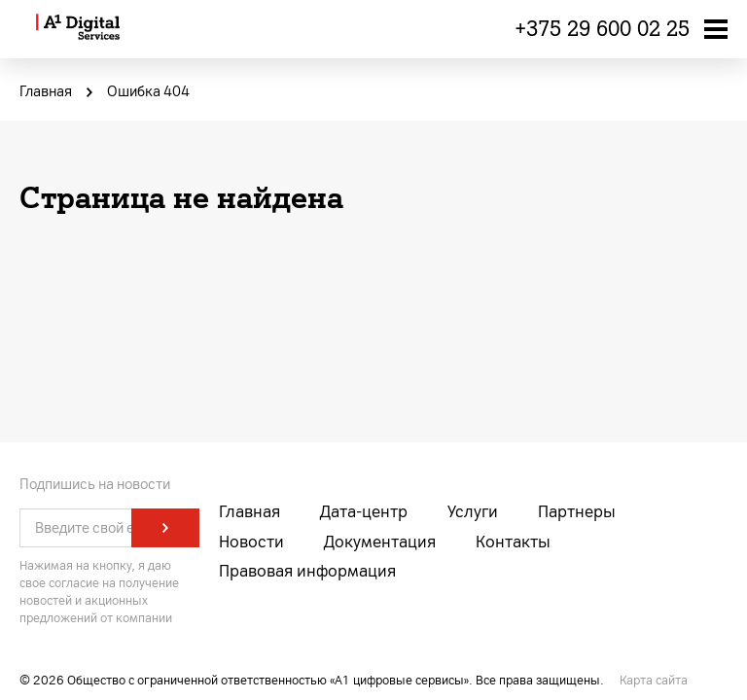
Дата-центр (364, 512)
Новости (251, 542)
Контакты (513, 542)
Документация (380, 542)
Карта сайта (654, 681)
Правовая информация (307, 571)
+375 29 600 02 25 (602, 29)
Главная (249, 512)
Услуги (473, 512)
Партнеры (577, 512)
